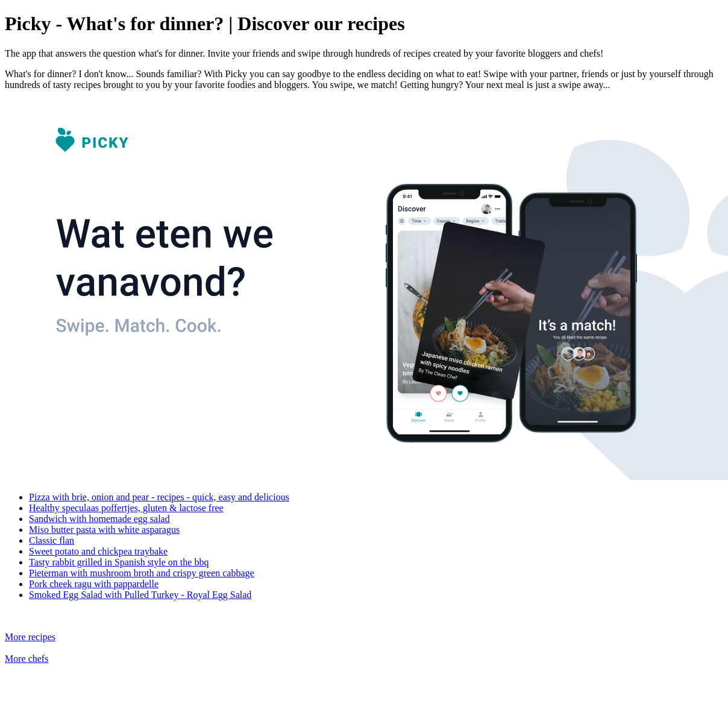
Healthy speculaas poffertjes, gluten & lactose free (126, 508)
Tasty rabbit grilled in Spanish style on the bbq (119, 562)
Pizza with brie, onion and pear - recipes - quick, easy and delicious (159, 497)
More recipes (30, 637)
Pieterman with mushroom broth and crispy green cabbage (142, 573)
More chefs (27, 659)
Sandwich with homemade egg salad (99, 519)
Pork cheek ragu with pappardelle (94, 584)
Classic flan (52, 540)
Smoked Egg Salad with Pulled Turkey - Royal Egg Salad (140, 595)
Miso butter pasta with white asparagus (104, 530)
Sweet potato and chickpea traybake (98, 551)
